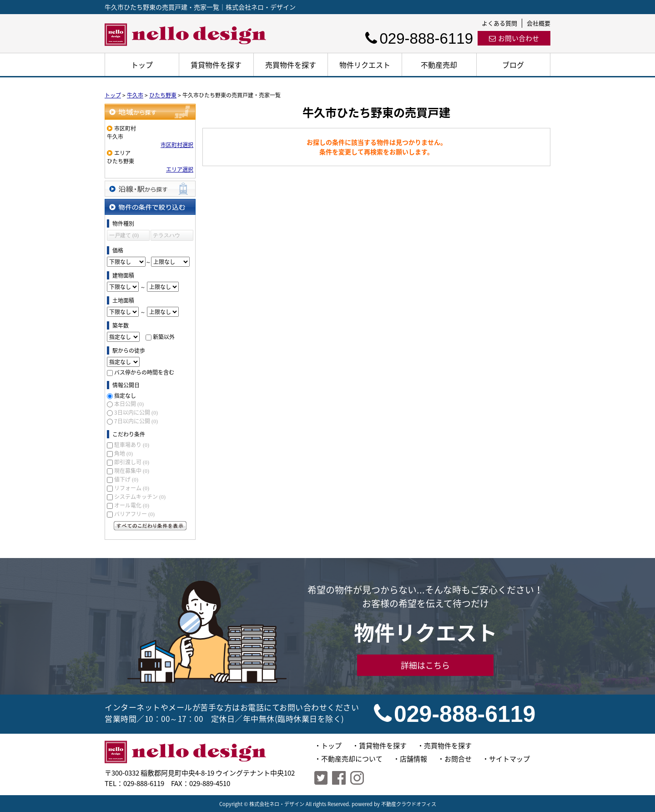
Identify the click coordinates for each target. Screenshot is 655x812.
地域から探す (150, 112)
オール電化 (132, 505)
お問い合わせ (514, 38)
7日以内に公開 (136, 421)
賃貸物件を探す (216, 65)
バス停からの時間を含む (144, 372)
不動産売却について (352, 759)
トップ (142, 65)
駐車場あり (132, 445)
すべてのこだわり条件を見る (150, 526)
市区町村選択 (177, 145)
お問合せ (458, 759)
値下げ (126, 479)
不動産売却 (439, 65)
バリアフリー (134, 514)
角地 (123, 453)
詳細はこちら (425, 665)
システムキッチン (140, 497)
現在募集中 (132, 471)
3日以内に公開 (136, 412)
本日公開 (129, 404)
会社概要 (539, 23)
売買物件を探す (291, 65)
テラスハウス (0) (166, 236)
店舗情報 (413, 759)
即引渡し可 (132, 462)
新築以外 (164, 337)
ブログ (513, 65)
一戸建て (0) (124, 235)
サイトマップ (509, 759)
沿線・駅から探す (150, 189)
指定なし (125, 396)
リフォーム (132, 488)
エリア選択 (180, 169)
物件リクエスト (365, 65)
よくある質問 (499, 23)
